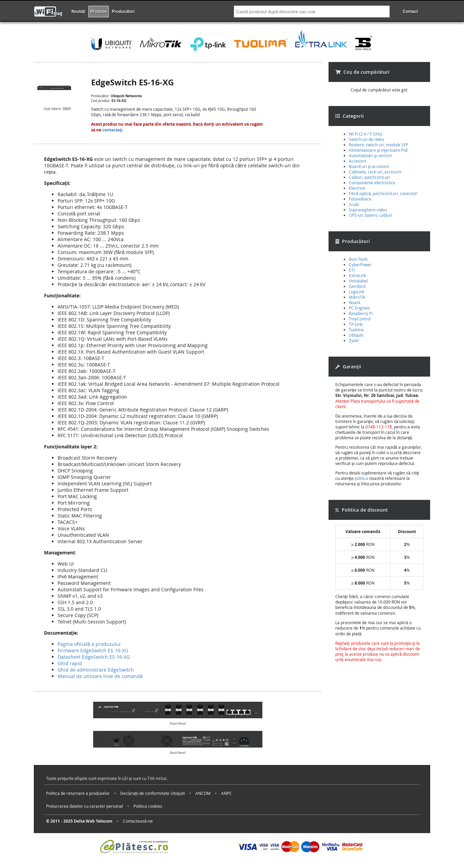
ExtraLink (357, 275)
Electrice (357, 188)
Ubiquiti (356, 335)
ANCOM (203, 793)
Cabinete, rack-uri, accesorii (375, 172)
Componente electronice (372, 183)
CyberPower (360, 264)
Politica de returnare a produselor (78, 793)
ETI (352, 270)
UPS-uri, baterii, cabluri (371, 215)
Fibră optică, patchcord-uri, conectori (383, 193)
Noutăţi (78, 12)
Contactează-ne (138, 821)
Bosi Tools (358, 259)
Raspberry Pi (361, 313)
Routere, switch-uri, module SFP (378, 145)
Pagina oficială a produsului (89, 644)
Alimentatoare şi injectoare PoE (378, 150)
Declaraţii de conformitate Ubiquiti (153, 793)
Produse (99, 12)
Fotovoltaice (360, 199)
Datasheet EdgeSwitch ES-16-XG (94, 657)
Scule (354, 204)
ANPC (227, 793)
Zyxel (354, 340)
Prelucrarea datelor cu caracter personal (85, 806)
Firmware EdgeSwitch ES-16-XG (93, 650)
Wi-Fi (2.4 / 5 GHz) (366, 134)
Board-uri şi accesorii (369, 166)
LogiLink (356, 292)
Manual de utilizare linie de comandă (100, 676)
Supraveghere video (368, 210)
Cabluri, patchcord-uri (369, 177)
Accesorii (357, 161)
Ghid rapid (70, 663)
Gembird (357, 286)
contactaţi (112, 130)
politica (361, 478)
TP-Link (356, 324)
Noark (355, 302)
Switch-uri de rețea (366, 139)
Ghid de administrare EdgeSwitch (96, 670)
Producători (123, 12)
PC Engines (359, 308)
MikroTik (357, 297)
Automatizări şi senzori (371, 155)
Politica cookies (148, 806)
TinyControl (360, 319)
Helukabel (358, 281)
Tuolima (356, 330)
